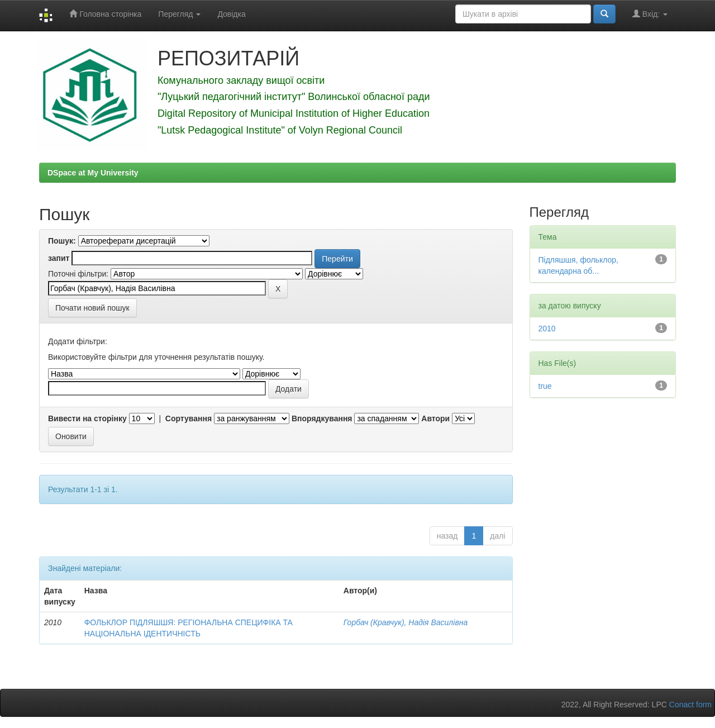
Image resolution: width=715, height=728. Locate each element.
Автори (435, 418)
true (545, 386)
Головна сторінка (105, 14)
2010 (547, 329)
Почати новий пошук (92, 308)
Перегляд (179, 14)
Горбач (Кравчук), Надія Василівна (406, 622)
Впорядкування (322, 418)
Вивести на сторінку (87, 418)
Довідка (231, 14)
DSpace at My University (93, 173)
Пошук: (62, 241)
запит (59, 258)
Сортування (189, 418)
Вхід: (650, 14)
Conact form (690, 705)
